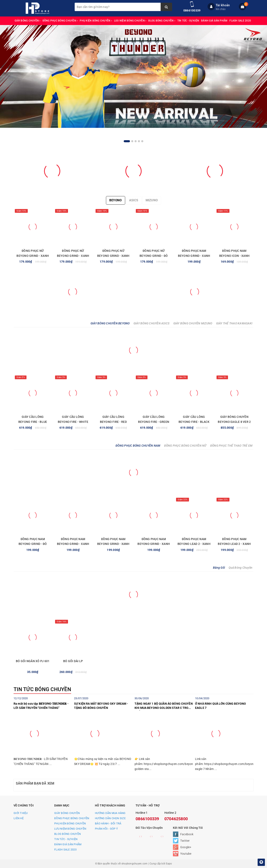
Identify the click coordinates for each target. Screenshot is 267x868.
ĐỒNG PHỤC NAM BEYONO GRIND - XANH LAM (194, 256)
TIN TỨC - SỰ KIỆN (188, 21)
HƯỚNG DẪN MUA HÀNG (110, 813)
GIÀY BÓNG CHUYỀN (28, 21)
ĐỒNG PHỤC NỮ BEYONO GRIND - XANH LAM (33, 256)
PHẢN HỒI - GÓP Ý (106, 829)
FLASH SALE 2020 (240, 21)
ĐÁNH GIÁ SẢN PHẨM (214, 21)
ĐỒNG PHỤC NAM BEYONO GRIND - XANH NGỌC (73, 544)
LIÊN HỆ (19, 818)
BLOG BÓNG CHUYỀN (162, 21)
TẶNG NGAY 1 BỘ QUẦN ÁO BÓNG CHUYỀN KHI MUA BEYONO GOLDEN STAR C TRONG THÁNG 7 (164, 706)
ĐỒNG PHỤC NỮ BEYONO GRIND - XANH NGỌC (113, 256)
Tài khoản (223, 5)
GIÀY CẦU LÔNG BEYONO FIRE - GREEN (154, 419)
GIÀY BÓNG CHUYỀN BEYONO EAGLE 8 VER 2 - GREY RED (234, 422)
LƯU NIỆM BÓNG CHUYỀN (130, 21)
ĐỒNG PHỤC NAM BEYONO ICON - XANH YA (234, 256)
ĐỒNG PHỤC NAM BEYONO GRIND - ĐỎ (33, 542)
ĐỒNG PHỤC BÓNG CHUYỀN (60, 21)
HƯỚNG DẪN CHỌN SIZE (110, 818)
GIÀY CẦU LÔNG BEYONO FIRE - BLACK (194, 419)
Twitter (185, 841)
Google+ (186, 847)
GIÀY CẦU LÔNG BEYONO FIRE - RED (113, 419)
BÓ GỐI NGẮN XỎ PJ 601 (33, 661)
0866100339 (192, 10)
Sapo (169, 864)
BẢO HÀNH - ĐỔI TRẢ (108, 823)
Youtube (186, 854)
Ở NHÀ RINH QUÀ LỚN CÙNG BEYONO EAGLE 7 (220, 706)
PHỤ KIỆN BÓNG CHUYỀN (96, 21)
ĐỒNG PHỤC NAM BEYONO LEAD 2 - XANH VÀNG (234, 544)
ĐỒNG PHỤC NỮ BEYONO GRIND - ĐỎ (154, 253)
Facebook (187, 834)
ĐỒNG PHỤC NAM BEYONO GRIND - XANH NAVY (113, 544)
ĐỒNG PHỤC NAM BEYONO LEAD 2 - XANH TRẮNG (194, 544)
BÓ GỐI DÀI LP (73, 661)
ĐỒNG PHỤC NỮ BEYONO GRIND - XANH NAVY (73, 256)
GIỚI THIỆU (21, 813)
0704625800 (176, 819)
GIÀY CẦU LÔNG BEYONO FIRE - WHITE (73, 419)
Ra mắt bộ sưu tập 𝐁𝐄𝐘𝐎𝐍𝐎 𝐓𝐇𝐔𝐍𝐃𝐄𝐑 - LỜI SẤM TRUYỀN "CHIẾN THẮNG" (41, 706)
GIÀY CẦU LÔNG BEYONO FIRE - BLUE (33, 419)
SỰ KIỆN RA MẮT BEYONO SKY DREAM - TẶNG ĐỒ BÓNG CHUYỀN (101, 706)
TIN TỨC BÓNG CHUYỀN (42, 689)
